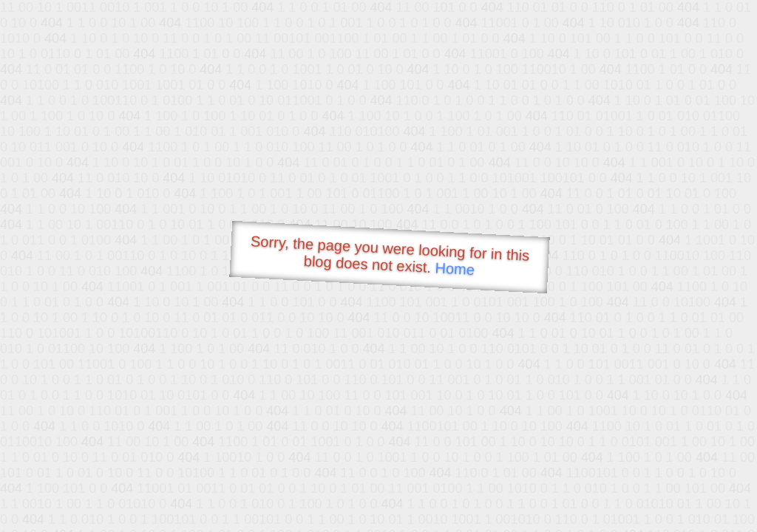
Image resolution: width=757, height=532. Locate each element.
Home (455, 269)
